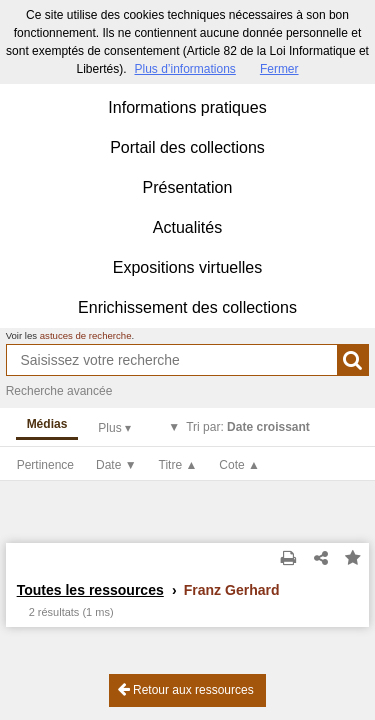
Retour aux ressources (186, 689)
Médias (47, 424)
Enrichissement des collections (187, 307)
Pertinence (45, 465)
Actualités (187, 227)
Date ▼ (116, 465)
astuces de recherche (86, 335)
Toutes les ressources (90, 590)
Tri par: (248, 427)
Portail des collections (187, 147)
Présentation (188, 187)
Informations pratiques (187, 107)
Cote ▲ (239, 465)
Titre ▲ (178, 465)
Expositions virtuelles (187, 267)
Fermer (279, 69)
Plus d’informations (184, 69)
